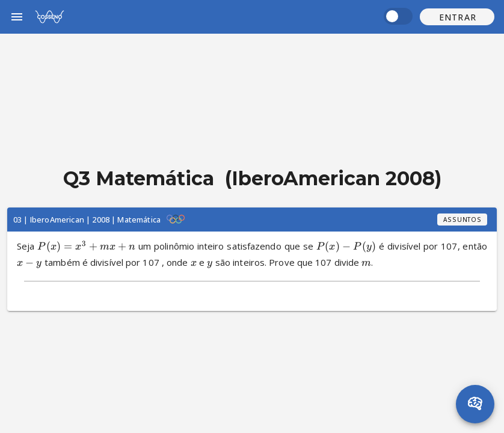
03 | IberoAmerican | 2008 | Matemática (87, 220)
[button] (457, 17)
